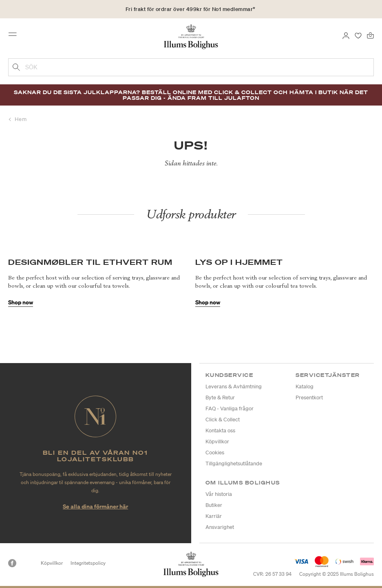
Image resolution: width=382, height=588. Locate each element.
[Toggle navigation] (15, 36)
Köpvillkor (217, 442)
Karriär (214, 516)
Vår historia (219, 494)
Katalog (305, 386)
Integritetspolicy (88, 563)
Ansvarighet (220, 527)
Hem (21, 119)
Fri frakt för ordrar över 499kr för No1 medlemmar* (191, 9)
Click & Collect (223, 420)
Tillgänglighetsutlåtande (234, 464)
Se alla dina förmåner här (95, 506)
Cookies (215, 453)
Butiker (214, 505)
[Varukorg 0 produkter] (370, 35)
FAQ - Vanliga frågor (230, 409)
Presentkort (309, 398)
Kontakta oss (220, 431)
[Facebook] (12, 563)
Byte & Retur (220, 398)
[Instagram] (27, 563)
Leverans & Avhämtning (234, 386)
